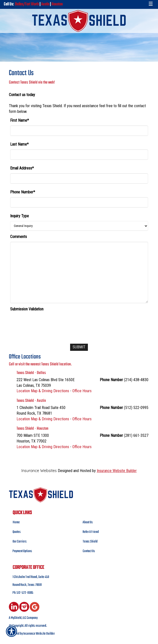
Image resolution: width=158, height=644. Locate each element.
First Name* (20, 120)
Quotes (17, 532)
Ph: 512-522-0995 (23, 593)
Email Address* (22, 168)
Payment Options (22, 551)
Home (16, 522)
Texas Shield (90, 542)
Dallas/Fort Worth (27, 4)
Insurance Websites (39, 471)
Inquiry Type (20, 216)
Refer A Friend (91, 532)
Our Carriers (20, 542)
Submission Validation (27, 309)
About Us (88, 522)
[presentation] (48, 324)
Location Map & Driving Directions (43, 391)
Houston (57, 4)
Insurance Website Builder (117, 471)
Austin (45, 4)
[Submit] (79, 347)
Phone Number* (23, 192)
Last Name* (19, 144)
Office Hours (82, 391)
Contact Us (89, 551)
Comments (19, 237)
